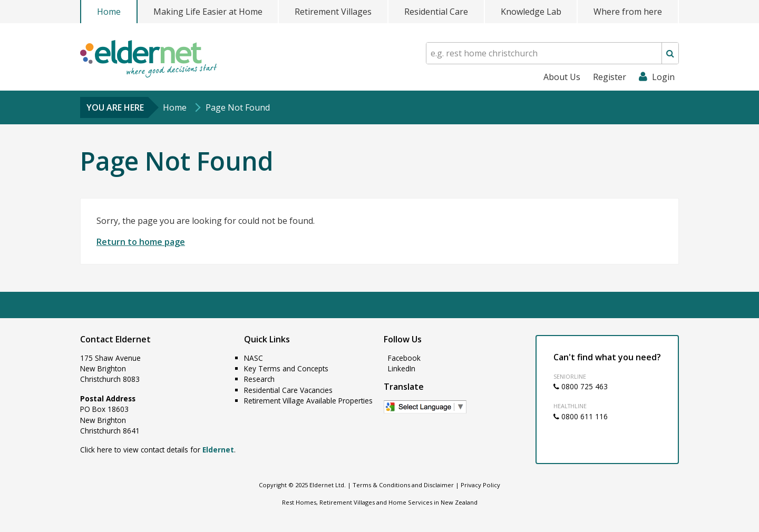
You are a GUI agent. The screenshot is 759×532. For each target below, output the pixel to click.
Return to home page (141, 242)
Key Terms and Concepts (286, 368)
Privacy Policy (480, 485)
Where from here (628, 12)
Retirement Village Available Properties (308, 401)
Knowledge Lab (531, 12)
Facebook (403, 358)
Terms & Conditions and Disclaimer (403, 485)
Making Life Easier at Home (208, 12)
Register (610, 77)
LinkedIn (401, 368)
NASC (254, 358)
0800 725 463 (581, 386)
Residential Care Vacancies (288, 390)
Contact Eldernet (115, 339)
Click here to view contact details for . (158, 450)
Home (109, 12)
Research (259, 379)
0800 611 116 (581, 416)
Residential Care (436, 12)
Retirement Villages (333, 12)
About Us (562, 77)
